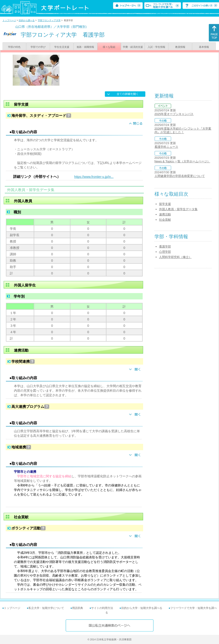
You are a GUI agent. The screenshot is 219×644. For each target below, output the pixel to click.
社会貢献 (165, 220)
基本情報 (204, 47)
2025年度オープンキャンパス (174, 114)
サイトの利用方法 (102, 608)
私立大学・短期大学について (46, 608)
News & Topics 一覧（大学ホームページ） (182, 161)
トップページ (9, 20)
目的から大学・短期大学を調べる (142, 608)
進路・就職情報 (85, 47)
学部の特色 (14, 47)
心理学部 (165, 252)
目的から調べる (27, 20)
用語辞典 (77, 608)
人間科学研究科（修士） (175, 257)
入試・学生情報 (156, 47)
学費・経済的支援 (133, 47)
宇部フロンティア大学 (49, 20)
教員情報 (180, 47)
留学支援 (165, 204)
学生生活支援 (62, 47)
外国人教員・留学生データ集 (178, 209)
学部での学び (38, 47)
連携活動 (165, 214)
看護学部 (165, 247)
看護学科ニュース (166, 147)
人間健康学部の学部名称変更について (180, 176)
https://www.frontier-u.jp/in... (94, 177)
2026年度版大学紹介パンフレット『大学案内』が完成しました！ (183, 130)
